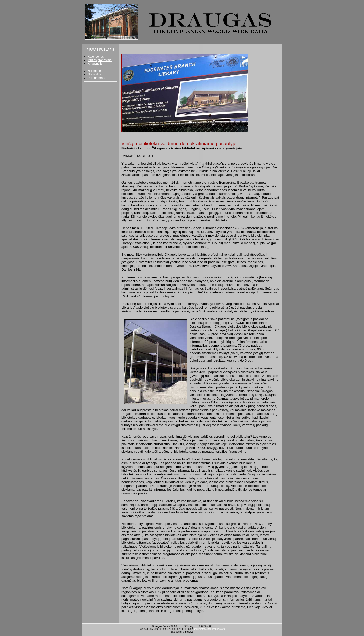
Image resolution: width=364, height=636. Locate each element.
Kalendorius (96, 57)
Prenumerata (96, 78)
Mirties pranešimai (100, 60)
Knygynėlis (95, 64)
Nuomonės (95, 71)
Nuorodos (94, 74)
